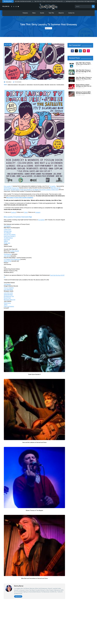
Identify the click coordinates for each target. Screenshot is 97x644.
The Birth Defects (16, 190)
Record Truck (7, 298)
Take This (51, 13)
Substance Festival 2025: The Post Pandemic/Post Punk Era (84, 91)
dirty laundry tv (22, 85)
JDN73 (6, 305)
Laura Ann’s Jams (9, 293)
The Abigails (37, 190)
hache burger (30, 85)
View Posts (18, 597)
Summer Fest (16, 188)
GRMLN (6, 241)
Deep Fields (7, 240)
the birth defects (60, 85)
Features (25, 13)
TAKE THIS (49, 28)
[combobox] (83, 6)
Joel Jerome (7, 256)
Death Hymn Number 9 (27, 190)
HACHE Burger (8, 188)
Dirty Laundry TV (8, 186)
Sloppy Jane (7, 243)
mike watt (47, 85)
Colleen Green (58, 190)
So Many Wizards (15, 251)
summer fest (53, 85)
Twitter (26, 212)
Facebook (14, 212)
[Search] (93, 6)
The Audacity (7, 226)
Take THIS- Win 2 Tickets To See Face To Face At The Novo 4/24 (52, 1)
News (34, 13)
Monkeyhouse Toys (9, 296)
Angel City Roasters (9, 306)
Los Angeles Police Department (12, 259)
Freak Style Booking (55, 275)
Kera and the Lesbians (47, 190)
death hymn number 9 (13, 85)
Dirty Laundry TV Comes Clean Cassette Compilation (20, 197)
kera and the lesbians (39, 85)
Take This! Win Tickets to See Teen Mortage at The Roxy (84, 70)
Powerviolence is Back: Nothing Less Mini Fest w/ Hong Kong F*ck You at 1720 (83, 84)
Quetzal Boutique (9, 294)
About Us (61, 13)
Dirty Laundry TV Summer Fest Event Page (22, 217)
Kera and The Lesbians (10, 234)
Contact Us (71, 13)
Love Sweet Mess (9, 289)
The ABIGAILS (8, 233)
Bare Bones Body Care (10, 300)
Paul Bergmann (8, 254)
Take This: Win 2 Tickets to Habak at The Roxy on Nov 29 (84, 77)
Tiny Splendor (8, 284)
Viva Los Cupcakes (9, 288)
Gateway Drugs (8, 231)
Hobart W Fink (8, 261)
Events (42, 13)
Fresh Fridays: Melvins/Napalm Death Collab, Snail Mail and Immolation (19, 1)
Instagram (38, 212)
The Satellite (53, 186)
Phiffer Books (8, 303)
